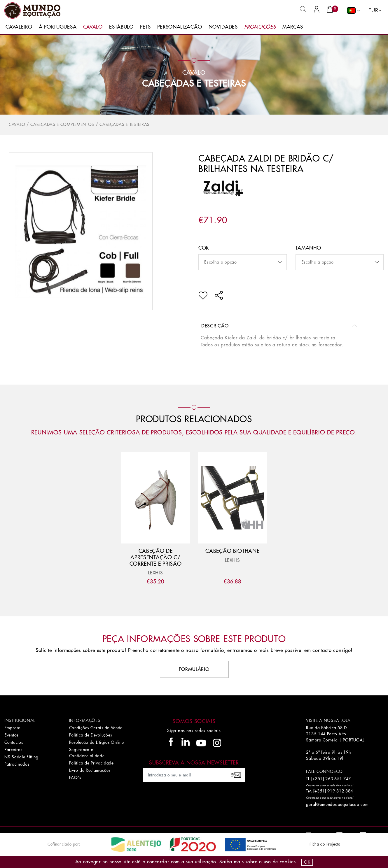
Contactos (14, 742)
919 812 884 (340, 791)
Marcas (293, 27)
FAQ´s (75, 778)
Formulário (194, 669)
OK (307, 862)
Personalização (180, 27)
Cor (204, 248)
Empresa (13, 728)
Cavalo (93, 27)
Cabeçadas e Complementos (62, 124)
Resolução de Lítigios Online (97, 742)
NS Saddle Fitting (21, 757)
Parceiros (13, 750)
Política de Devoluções (91, 735)
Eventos (11, 735)
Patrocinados (17, 764)
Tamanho (308, 248)
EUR (373, 10)
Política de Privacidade (91, 763)
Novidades (223, 27)
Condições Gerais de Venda (96, 728)
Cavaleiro (19, 27)
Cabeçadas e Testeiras (194, 84)
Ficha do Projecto (325, 844)
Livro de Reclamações (90, 770)
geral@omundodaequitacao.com (337, 804)
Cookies (288, 862)
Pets (145, 27)
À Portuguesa (58, 27)
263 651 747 (338, 779)
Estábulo (121, 27)
